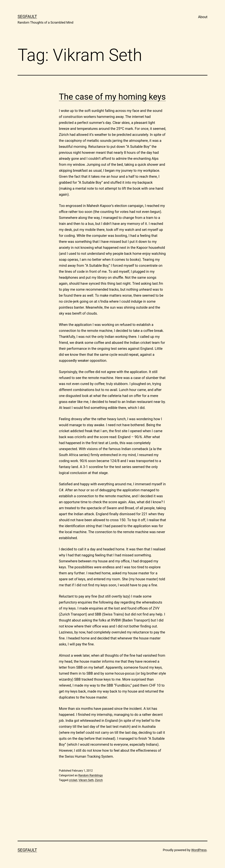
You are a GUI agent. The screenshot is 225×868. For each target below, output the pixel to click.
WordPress (199, 850)
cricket (73, 780)
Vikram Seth (86, 780)
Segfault (27, 17)
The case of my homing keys (112, 97)
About (203, 17)
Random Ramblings (90, 775)
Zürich (99, 780)
